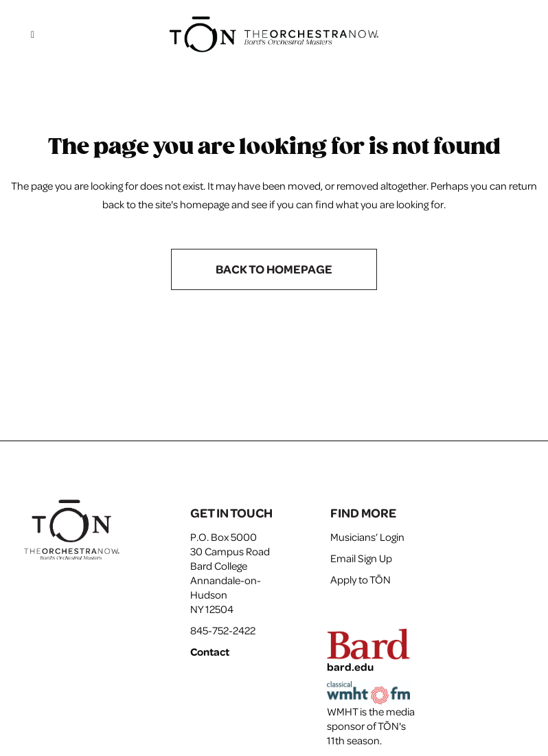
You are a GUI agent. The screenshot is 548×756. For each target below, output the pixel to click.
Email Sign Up (361, 558)
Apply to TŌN (361, 579)
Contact (210, 652)
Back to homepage (274, 269)
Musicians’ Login (367, 537)
